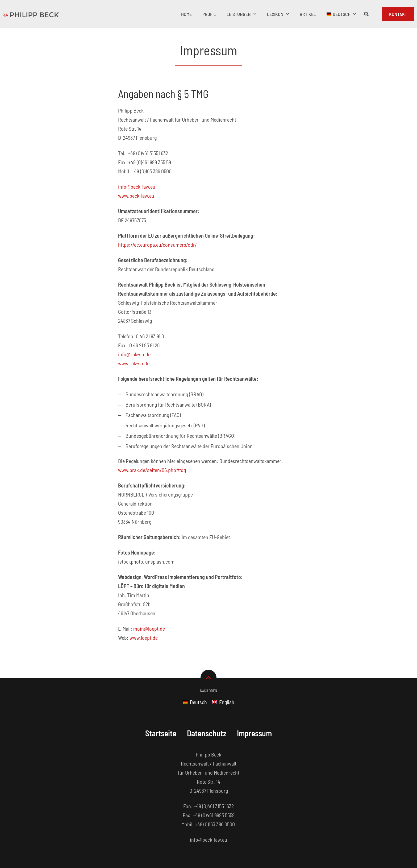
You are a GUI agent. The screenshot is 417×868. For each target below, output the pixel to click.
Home (186, 14)
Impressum (255, 733)
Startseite (160, 733)
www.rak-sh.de (134, 363)
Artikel (308, 14)
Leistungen (241, 14)
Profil (209, 14)
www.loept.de (144, 638)
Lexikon (278, 14)
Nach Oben (208, 691)
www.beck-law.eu (136, 196)
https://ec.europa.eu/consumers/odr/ (157, 245)
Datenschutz (207, 733)
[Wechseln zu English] (223, 702)
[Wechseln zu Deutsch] (195, 702)
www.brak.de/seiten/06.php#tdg (152, 470)
